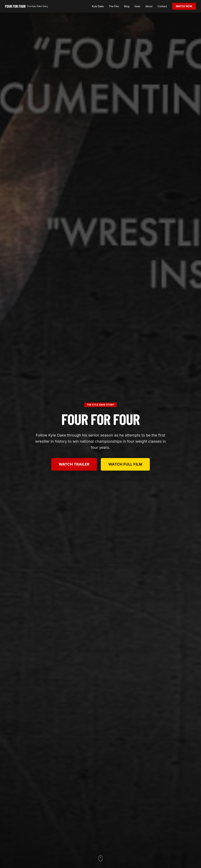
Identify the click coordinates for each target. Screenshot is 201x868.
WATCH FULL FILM (125, 464)
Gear (137, 6)
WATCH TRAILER (74, 464)
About (149, 6)
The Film (114, 6)
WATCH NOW (184, 6)
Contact (162, 6)
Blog (127, 6)
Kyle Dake (98, 6)
